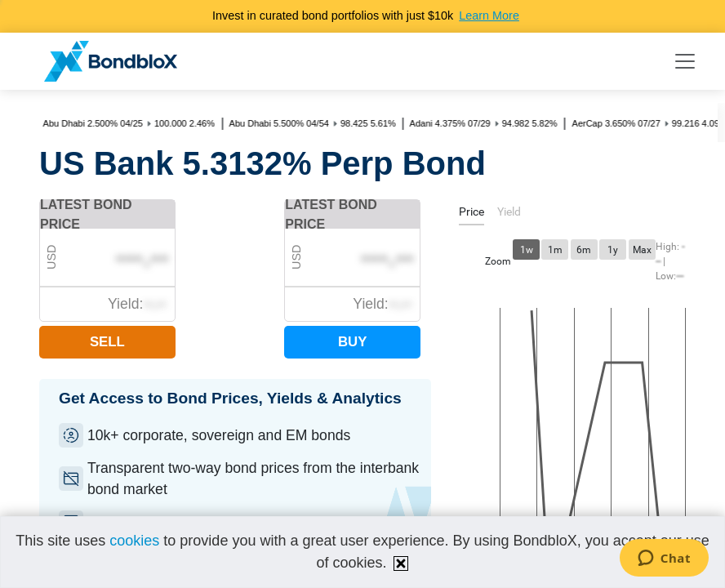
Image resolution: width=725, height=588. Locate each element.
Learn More (489, 16)
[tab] (471, 214)
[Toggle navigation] (685, 61)
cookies (134, 541)
